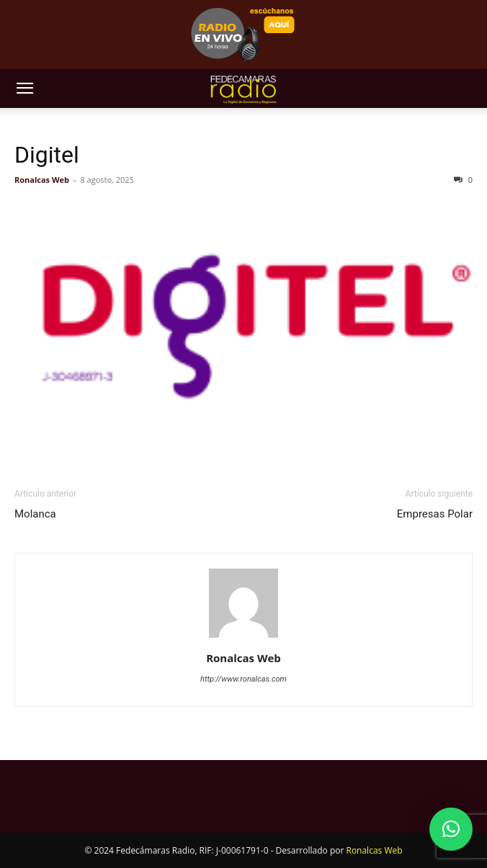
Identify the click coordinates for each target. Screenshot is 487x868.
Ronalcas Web (42, 180)
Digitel (47, 155)
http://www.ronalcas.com (243, 679)
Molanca (35, 514)
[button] (24, 89)
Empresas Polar (435, 514)
